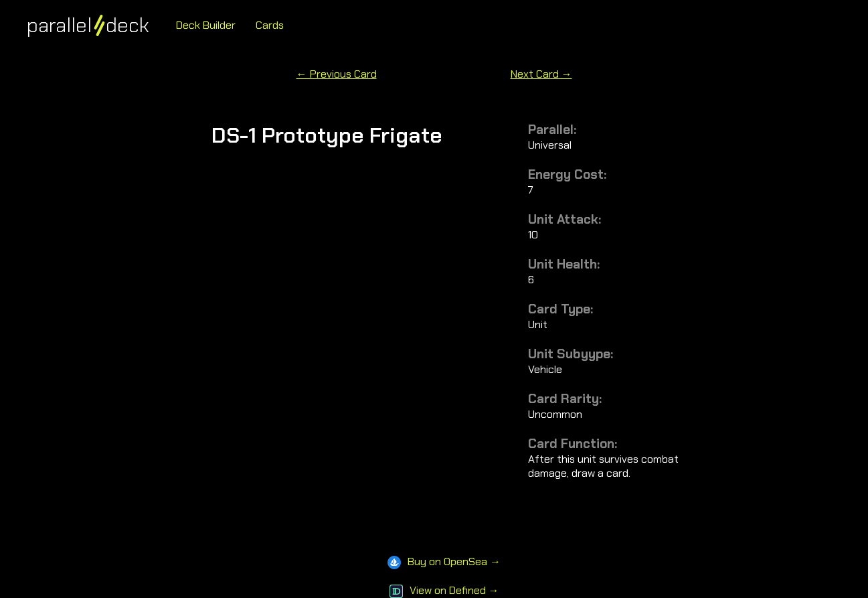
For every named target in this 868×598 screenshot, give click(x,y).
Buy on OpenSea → (444, 562)
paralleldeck (88, 25)
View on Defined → (444, 590)
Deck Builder (206, 25)
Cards (270, 25)
